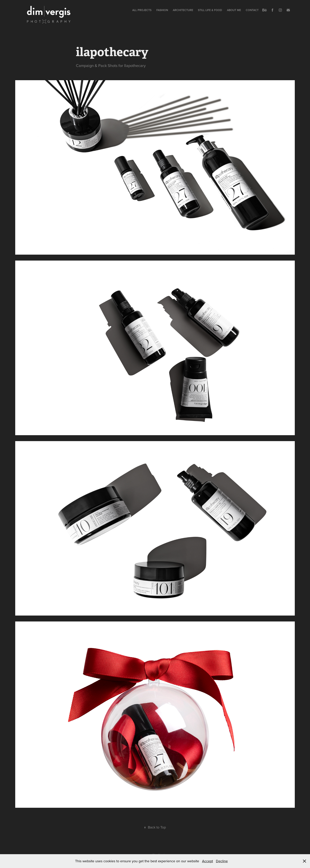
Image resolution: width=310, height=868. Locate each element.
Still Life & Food (210, 10)
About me (234, 10)
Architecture (183, 10)
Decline (222, 861)
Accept (207, 861)
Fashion (162, 10)
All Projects (142, 10)
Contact (252, 10)
